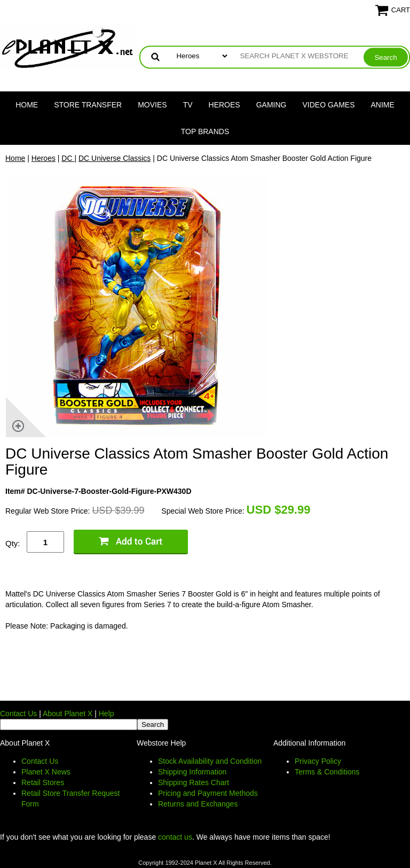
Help (107, 714)
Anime (383, 105)
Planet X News (46, 772)
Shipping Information (192, 772)
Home (27, 105)
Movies (152, 105)
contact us (175, 837)
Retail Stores (43, 782)
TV (188, 105)
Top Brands (205, 131)
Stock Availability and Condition (210, 761)
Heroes (224, 105)
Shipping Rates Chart (194, 782)
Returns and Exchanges (198, 804)
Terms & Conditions (327, 772)
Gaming (271, 105)
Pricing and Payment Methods (208, 793)
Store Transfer (88, 105)
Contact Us (18, 714)
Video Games (328, 105)
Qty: (13, 543)
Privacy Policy (318, 761)
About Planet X (68, 714)
